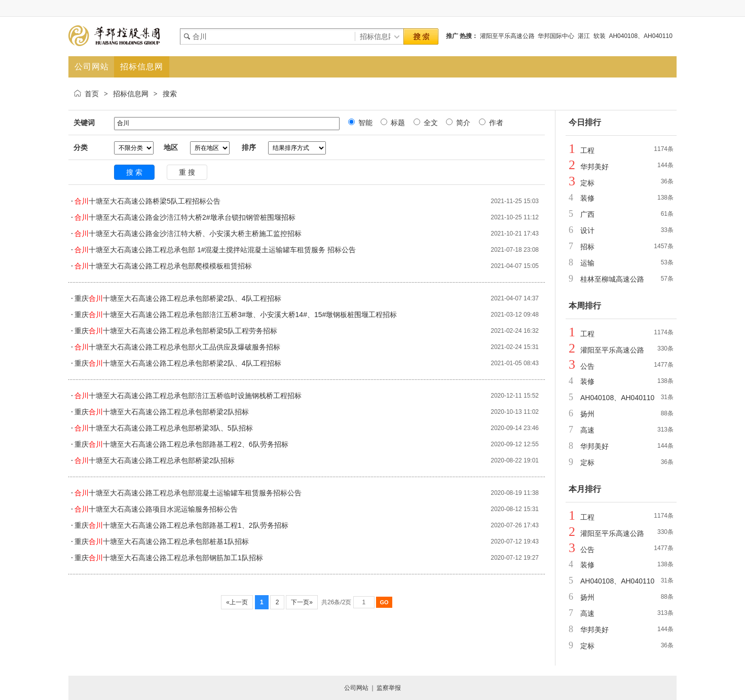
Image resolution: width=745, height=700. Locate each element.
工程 (587, 150)
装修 (587, 198)
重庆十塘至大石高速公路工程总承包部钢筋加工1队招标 (169, 558)
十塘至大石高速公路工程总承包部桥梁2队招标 (155, 460)
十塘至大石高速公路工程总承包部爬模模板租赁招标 (163, 266)
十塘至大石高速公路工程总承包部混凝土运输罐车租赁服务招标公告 (188, 493)
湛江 (584, 36)
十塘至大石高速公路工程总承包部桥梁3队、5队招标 (164, 428)
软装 (600, 36)
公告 (587, 366)
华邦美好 (594, 167)
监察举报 (389, 688)
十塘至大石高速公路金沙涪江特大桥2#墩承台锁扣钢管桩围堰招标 (185, 217)
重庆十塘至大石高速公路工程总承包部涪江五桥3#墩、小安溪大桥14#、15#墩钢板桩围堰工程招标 (236, 315)
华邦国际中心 (556, 36)
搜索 (170, 94)
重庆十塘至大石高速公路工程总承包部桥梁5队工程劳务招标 (176, 331)
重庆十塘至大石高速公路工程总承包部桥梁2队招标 (162, 412)
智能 (364, 123)
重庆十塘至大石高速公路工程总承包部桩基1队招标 (162, 541)
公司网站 (356, 688)
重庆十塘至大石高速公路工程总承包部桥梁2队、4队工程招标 (178, 298)
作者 (495, 123)
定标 (587, 183)
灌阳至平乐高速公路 (507, 36)
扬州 (587, 414)
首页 (92, 94)
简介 (462, 123)
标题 (397, 123)
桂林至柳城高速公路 (612, 279)
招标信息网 (131, 94)
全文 (430, 123)
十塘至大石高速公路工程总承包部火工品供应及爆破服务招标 (177, 347)
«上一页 (237, 602)
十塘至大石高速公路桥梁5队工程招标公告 (147, 201)
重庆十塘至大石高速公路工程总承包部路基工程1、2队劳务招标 (181, 525)
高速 (587, 430)
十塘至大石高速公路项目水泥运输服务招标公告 (156, 509)
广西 (587, 214)
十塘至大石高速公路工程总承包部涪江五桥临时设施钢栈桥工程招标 (188, 396)
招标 (587, 247)
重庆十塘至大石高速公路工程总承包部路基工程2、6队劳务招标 (181, 444)
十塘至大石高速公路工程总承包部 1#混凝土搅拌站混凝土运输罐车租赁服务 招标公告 (215, 250)
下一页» (302, 602)
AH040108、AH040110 (640, 36)
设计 (587, 230)
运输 (587, 263)
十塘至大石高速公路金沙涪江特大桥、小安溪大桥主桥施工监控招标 (188, 234)
